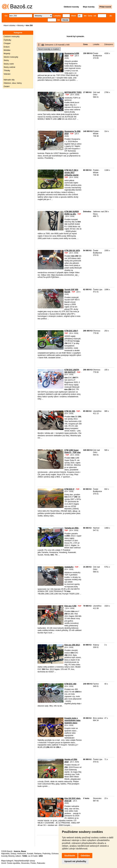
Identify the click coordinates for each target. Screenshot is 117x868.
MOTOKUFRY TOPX (73, 92)
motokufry (69, 567)
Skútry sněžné (9, 67)
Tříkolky (7, 71)
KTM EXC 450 (70, 684)
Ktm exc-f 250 (70, 606)
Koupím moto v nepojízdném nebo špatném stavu (72, 721)
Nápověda (5, 854)
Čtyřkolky (7, 40)
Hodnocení (22, 854)
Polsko (33, 863)
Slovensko (25, 863)
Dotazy (13, 854)
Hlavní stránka (9, 25)
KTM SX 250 (70, 411)
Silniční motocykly (11, 57)
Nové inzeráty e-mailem (49, 49)
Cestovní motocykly (12, 37)
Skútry (6, 60)
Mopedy (7, 54)
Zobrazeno (109, 44)
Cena (85, 44)
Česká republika (13, 863)
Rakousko (41, 863)
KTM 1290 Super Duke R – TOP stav (73, 451)
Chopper (7, 43)
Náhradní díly (9, 80)
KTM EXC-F (69, 489)
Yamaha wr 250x (72, 528)
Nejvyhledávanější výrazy (25, 861)
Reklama (38, 854)
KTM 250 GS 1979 (72, 251)
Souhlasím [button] (70, 856)
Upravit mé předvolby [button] (75, 861)
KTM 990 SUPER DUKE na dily (72, 213)
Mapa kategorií (7, 861)
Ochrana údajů (58, 854)
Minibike (7, 50)
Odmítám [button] (85, 856)
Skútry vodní (9, 64)
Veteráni (7, 74)
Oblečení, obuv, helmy (13, 83)
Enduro (7, 47)
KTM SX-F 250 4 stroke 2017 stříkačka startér (72, 173)
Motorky (20, 25)
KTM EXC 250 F (71, 331)
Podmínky (46, 854)
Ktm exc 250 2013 (72, 645)
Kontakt (30, 854)
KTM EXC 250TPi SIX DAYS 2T (72, 371)
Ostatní (7, 86)
